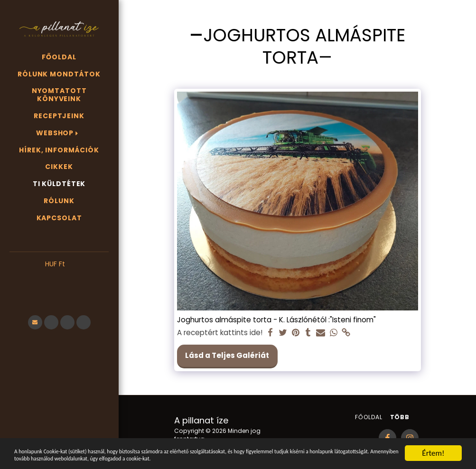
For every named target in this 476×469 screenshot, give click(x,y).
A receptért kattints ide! (220, 333)
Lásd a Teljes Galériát (227, 355)
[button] (59, 279)
